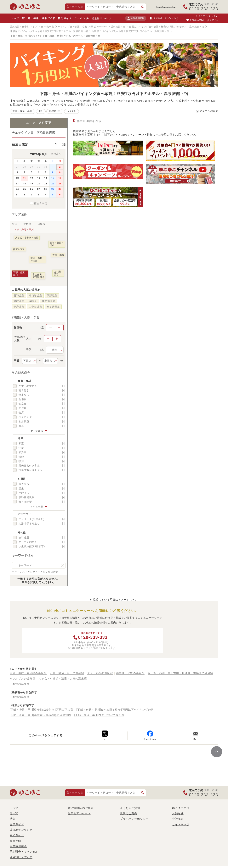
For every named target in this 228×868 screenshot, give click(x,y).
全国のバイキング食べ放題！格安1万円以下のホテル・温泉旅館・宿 (167, 27)
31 (17, 195)
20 (39, 184)
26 (32, 189)
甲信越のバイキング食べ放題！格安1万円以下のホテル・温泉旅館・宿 (49, 31)
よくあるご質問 (130, 808)
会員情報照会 (18, 846)
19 (32, 184)
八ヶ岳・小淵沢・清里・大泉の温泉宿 (63, 679)
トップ (15, 18)
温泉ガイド (48, 18)
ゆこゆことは (181, 808)
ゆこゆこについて (166, 7)
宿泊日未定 (41, 203)
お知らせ (178, 813)
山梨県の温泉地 (20, 697)
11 (24, 178)
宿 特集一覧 (47, 27)
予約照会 (163, 18)
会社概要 (178, 819)
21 (46, 184)
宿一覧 (26, 18)
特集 (36, 18)
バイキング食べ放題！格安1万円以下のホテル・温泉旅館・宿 (92, 27)
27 (39, 189)
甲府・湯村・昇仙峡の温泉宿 (28, 673)
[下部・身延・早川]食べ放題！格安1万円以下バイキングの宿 (115, 710)
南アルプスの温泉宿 (22, 679)
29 (53, 189)
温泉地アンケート (79, 813)
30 (60, 189)
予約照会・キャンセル (24, 852)
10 (17, 178)
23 (60, 184)
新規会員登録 (136, 18)
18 (24, 184)
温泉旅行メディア (102, 19)
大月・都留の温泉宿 (100, 673)
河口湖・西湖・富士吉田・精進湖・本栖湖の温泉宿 (180, 673)
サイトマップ (181, 824)
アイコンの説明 (209, 111)
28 (46, 189)
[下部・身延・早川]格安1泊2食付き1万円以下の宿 (41, 710)
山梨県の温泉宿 (20, 684)
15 (53, 178)
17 (17, 184)
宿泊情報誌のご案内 (81, 808)
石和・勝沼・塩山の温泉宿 (67, 673)
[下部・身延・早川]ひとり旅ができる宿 (99, 715)
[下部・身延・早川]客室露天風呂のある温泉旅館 (40, 715)
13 (39, 178)
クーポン (82, 18)
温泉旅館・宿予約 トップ (23, 27)
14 (46, 178)
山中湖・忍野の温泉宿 (130, 673)
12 (32, 178)
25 (24, 189)
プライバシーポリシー (134, 819)
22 (53, 184)
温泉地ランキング (21, 830)
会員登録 (15, 841)
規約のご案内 (128, 813)
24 (17, 189)
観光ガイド (65, 18)
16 (60, 178)
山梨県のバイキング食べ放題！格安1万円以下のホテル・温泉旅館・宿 (130, 31)
